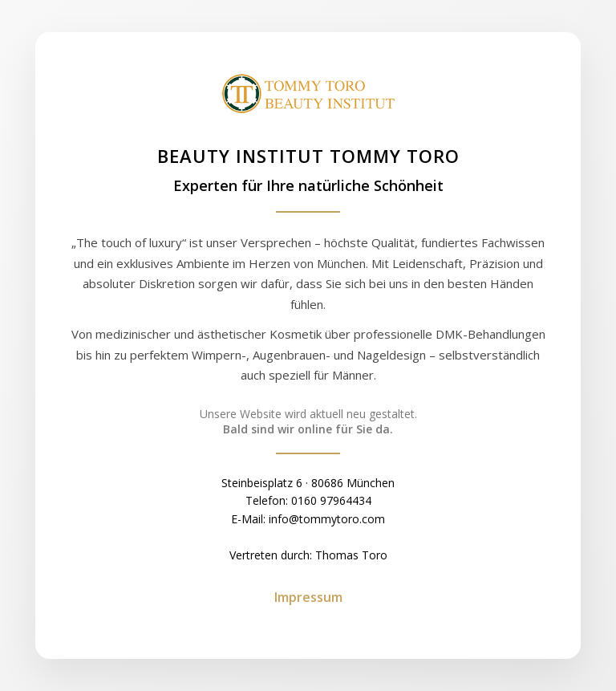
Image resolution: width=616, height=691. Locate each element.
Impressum (308, 597)
